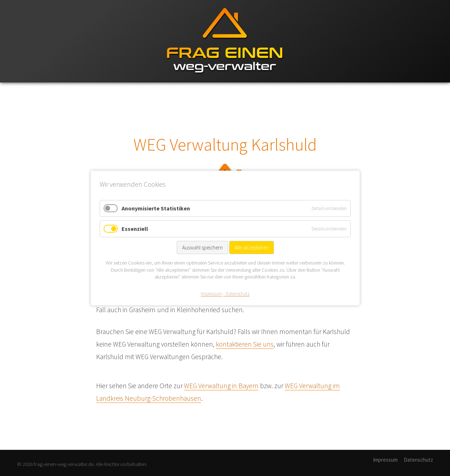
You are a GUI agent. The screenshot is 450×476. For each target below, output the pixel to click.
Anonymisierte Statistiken (156, 208)
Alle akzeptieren (251, 247)
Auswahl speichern (202, 247)
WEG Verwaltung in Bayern (221, 386)
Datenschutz (418, 460)
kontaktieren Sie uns (245, 344)
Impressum (385, 460)
